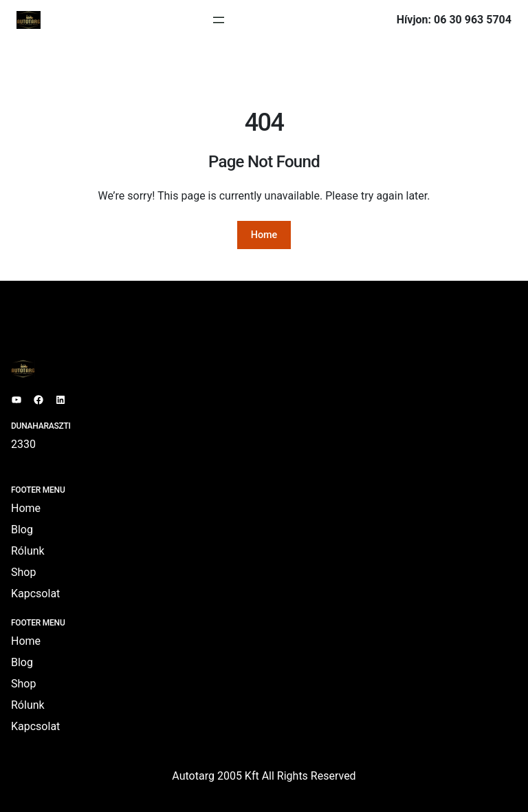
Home (264, 235)
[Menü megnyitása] (219, 20)
